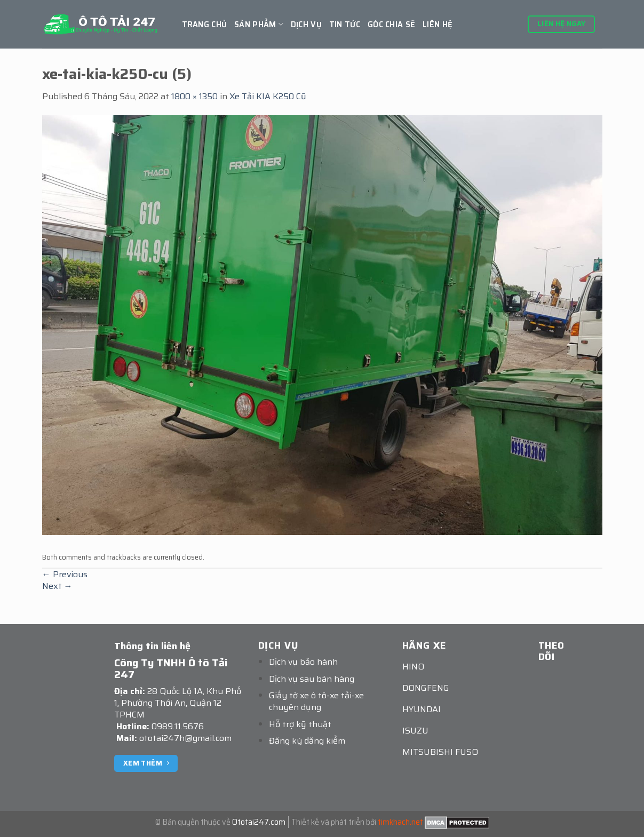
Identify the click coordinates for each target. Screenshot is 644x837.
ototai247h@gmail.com (185, 738)
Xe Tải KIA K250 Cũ (268, 96)
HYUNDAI (422, 709)
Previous (65, 574)
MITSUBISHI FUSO (440, 752)
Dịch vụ (306, 25)
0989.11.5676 (178, 726)
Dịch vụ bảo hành (303, 662)
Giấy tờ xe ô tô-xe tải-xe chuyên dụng (316, 701)
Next (57, 586)
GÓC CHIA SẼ (391, 25)
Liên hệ (438, 25)
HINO (413, 667)
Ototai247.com (259, 822)
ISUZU (415, 731)
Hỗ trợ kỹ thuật (300, 724)
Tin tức (345, 25)
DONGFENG (426, 688)
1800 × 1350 (194, 96)
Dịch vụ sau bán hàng (312, 679)
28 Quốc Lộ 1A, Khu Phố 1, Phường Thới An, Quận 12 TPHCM (178, 703)
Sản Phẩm (259, 25)
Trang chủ (205, 25)
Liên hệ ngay (562, 24)
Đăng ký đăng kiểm (307, 741)
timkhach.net (400, 822)
